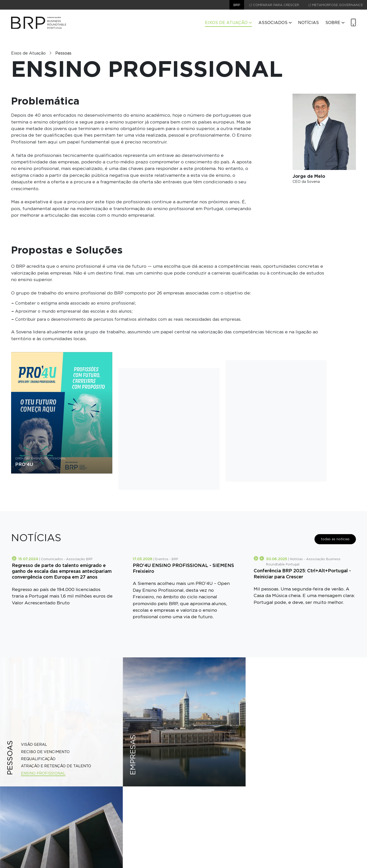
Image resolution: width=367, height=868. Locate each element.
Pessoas (63, 53)
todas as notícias (335, 539)
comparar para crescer (274, 5)
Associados (275, 23)
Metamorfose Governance (336, 5)
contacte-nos (184, 852)
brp (237, 5)
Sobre (335, 23)
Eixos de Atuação (228, 23)
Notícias (308, 23)
